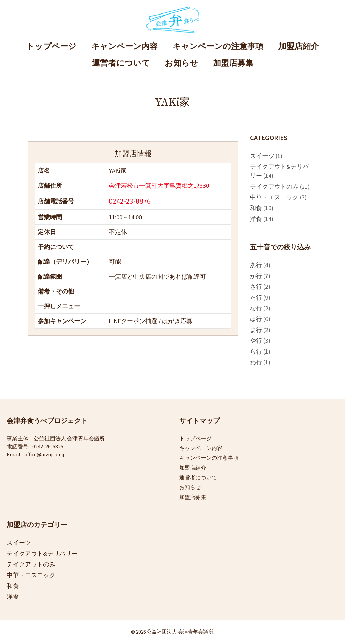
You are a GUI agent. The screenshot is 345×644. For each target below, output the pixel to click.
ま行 (256, 330)
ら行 (256, 351)
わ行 (256, 362)
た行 (256, 297)
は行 (256, 319)
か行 (256, 276)
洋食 (256, 219)
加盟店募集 (233, 63)
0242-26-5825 (48, 446)
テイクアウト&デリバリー (42, 553)
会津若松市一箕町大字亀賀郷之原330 (159, 185)
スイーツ (262, 156)
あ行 (256, 265)
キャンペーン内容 (124, 47)
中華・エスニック (274, 197)
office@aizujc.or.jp (45, 454)
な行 (256, 308)
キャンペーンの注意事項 (218, 47)
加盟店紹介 (299, 47)
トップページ (51, 47)
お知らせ (181, 63)
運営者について (121, 63)
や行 (256, 341)
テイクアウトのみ (274, 186)
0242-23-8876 (130, 201)
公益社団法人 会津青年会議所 (69, 438)
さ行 (256, 287)
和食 (256, 208)
